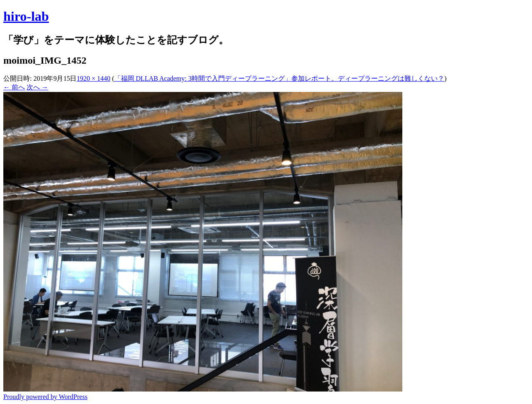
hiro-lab (26, 16)
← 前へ (14, 87)
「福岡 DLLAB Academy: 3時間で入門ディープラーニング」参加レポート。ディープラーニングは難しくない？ (279, 78)
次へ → (37, 87)
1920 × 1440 (93, 78)
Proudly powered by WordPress (45, 397)
